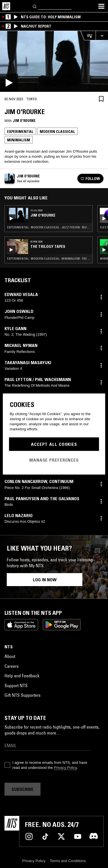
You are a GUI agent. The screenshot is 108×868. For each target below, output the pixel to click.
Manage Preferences (54, 460)
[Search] (35, 6)
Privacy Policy (65, 768)
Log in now (45, 580)
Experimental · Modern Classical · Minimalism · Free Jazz (49, 259)
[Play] (54, 61)
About (10, 656)
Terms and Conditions (68, 861)
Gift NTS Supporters (22, 695)
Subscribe (22, 789)
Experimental (20, 132)
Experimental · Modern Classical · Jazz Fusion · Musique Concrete (49, 227)
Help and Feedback (22, 676)
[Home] (6, 6)
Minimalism (19, 140)
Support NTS (16, 686)
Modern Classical (57, 132)
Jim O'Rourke (24, 121)
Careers (12, 666)
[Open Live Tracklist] (88, 36)
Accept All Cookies (54, 444)
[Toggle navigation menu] (101, 6)
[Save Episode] (101, 99)
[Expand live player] (102, 36)
